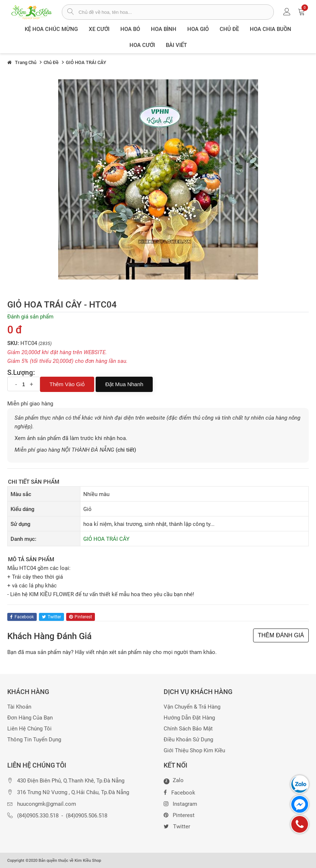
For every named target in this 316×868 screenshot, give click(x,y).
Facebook (179, 792)
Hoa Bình (164, 29)
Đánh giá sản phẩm (30, 317)
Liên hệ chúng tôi (29, 729)
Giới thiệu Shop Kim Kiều (194, 751)
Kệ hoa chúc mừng (51, 29)
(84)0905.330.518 (38, 816)
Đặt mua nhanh (124, 384)
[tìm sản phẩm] (70, 12)
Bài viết (176, 45)
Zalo (174, 781)
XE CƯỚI (99, 29)
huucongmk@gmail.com (47, 804)
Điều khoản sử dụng (188, 740)
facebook (22, 617)
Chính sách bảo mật (188, 729)
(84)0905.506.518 (87, 816)
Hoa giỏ (198, 29)
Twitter (177, 826)
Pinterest (179, 815)
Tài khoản (19, 707)
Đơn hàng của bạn (30, 718)
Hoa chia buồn (271, 29)
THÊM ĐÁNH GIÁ (281, 635)
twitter (51, 617)
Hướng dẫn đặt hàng (189, 718)
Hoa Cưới (142, 45)
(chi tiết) (126, 450)
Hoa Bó (130, 29)
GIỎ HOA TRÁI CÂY (106, 539)
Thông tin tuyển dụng (34, 740)
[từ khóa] (176, 12)
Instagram (180, 803)
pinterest (81, 617)
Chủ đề (229, 29)
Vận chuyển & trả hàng (192, 707)
